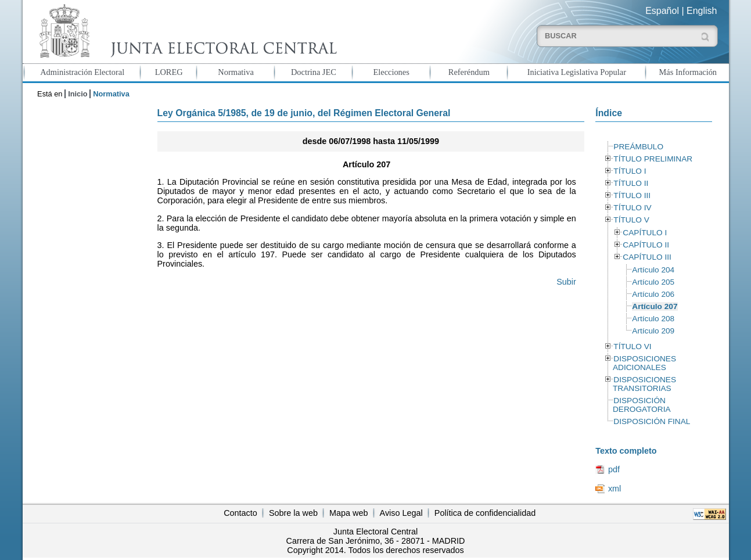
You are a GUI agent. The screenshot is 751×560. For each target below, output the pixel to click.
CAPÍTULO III (647, 257)
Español (662, 11)
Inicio (78, 94)
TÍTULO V (631, 220)
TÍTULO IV (632, 208)
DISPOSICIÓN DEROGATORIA (642, 405)
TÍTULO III (632, 195)
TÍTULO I (630, 171)
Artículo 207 (655, 306)
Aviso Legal (401, 513)
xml (615, 489)
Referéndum (469, 72)
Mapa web (348, 513)
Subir (566, 282)
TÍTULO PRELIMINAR (653, 159)
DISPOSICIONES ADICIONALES (644, 363)
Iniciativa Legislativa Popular (577, 72)
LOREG (169, 72)
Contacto (240, 513)
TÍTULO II (631, 183)
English (702, 11)
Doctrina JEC (314, 72)
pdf (614, 469)
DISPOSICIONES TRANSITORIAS (644, 384)
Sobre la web (293, 513)
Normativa (236, 72)
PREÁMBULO (638, 147)
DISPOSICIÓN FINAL (652, 421)
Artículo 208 (653, 319)
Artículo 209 (653, 331)
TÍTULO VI (632, 347)
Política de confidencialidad (485, 513)
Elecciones (391, 72)
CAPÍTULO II (646, 245)
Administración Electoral (82, 72)
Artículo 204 (653, 270)
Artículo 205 (653, 282)
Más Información (688, 72)
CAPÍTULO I (645, 233)
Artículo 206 (653, 294)
